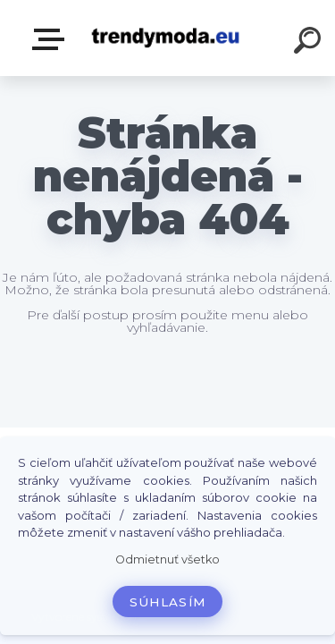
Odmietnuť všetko (167, 559)
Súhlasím (168, 602)
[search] (310, 43)
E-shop (52, 39)
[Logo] (166, 38)
